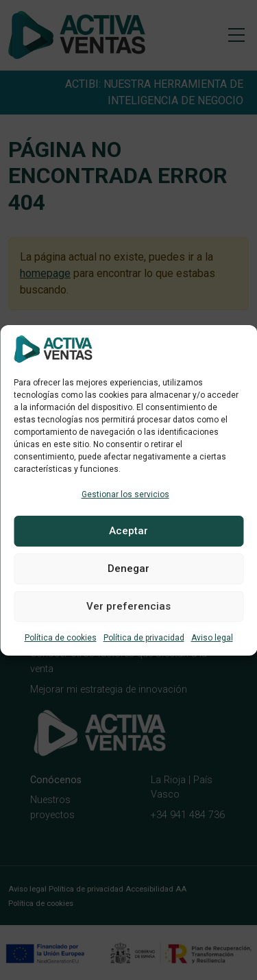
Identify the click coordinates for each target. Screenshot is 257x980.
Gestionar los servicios (125, 494)
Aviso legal (212, 638)
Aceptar (128, 531)
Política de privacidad (144, 638)
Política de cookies (61, 638)
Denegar (128, 569)
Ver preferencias (128, 606)
